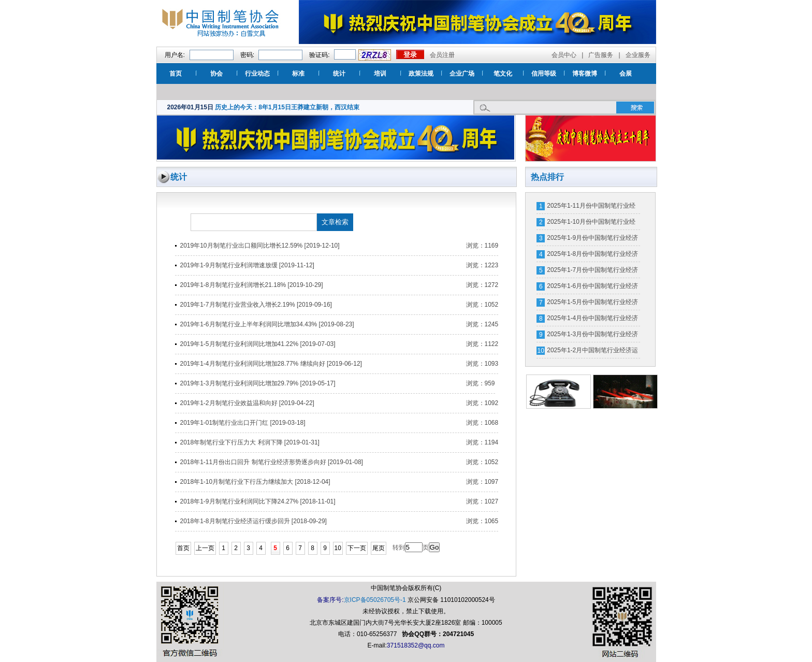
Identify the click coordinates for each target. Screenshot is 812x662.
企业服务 (638, 55)
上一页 (205, 548)
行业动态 (257, 74)
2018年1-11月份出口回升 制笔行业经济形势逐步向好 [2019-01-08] (272, 462)
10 (338, 548)
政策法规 (421, 74)
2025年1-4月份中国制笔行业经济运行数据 (592, 320)
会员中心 (564, 55)
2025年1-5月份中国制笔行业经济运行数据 (592, 304)
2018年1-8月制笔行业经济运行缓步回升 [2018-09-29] (253, 521)
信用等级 (544, 74)
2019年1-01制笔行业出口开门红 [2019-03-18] (243, 423)
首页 (176, 74)
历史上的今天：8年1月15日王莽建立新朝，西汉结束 (287, 107)
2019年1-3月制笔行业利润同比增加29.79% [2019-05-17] (258, 383)
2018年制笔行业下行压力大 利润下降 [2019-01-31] (250, 442)
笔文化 (503, 74)
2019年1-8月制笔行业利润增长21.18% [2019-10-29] (252, 285)
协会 (216, 74)
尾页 (379, 548)
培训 (380, 74)
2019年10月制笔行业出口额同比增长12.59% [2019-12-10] (260, 246)
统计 (339, 74)
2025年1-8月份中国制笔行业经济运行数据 (592, 256)
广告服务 (601, 55)
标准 (298, 74)
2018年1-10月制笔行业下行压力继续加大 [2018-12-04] (255, 482)
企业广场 (462, 74)
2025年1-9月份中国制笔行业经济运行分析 (592, 240)
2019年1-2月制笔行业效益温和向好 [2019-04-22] (247, 403)
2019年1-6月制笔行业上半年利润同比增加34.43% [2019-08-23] (267, 324)
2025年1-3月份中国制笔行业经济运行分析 (592, 336)
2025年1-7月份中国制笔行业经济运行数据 (592, 272)
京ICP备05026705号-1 (375, 600)
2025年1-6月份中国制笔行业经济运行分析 (592, 288)
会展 (626, 74)
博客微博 (585, 74)
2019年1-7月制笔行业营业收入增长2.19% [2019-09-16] (256, 305)
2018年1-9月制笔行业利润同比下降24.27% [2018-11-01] (258, 501)
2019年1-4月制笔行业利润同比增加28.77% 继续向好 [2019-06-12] (271, 364)
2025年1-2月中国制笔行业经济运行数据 (592, 352)
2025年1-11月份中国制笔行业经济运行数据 (591, 208)
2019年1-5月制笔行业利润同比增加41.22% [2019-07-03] (258, 344)
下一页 (357, 548)
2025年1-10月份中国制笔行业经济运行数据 (591, 224)
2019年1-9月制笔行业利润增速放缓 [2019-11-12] (247, 265)
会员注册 (442, 55)
